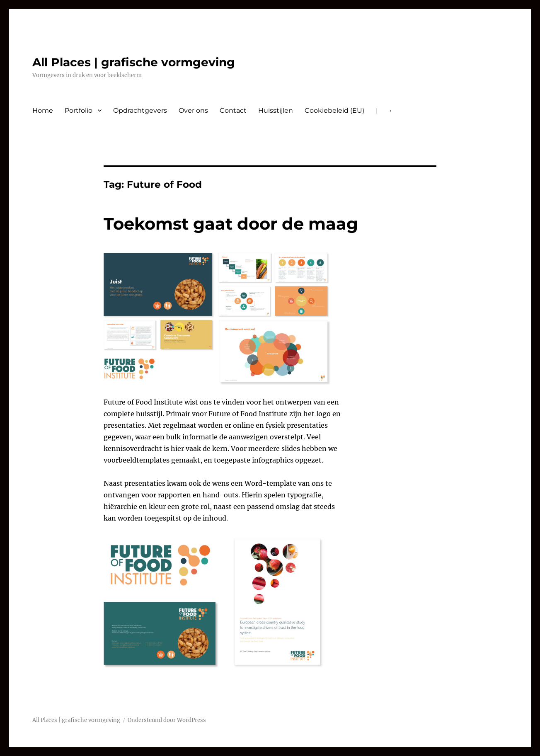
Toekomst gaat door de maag (231, 224)
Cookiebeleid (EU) (334, 110)
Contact (233, 110)
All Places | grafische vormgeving (134, 62)
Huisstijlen (276, 110)
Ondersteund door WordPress (167, 720)
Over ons (193, 110)
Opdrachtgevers (140, 110)
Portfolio (79, 110)
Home (43, 110)
